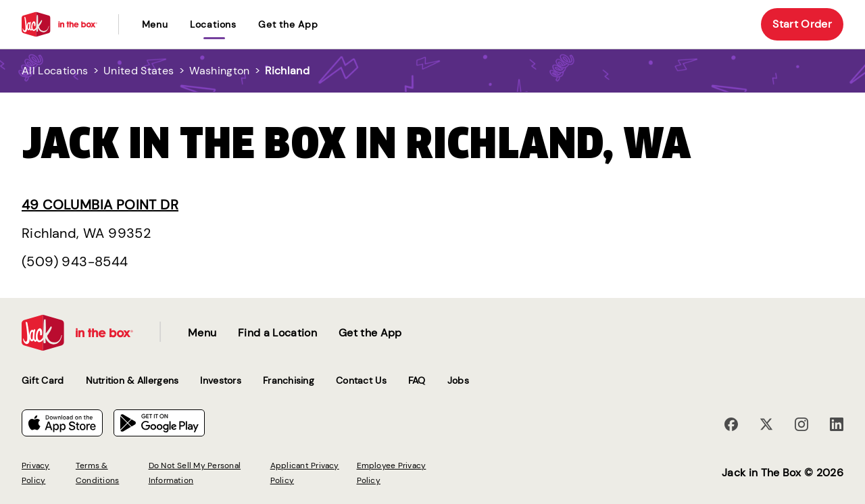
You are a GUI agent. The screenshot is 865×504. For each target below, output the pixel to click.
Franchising (289, 380)
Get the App (288, 24)
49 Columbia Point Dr (100, 205)
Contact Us (361, 380)
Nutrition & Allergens (132, 380)
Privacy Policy (36, 473)
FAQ (417, 380)
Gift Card (43, 380)
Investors (221, 380)
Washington (219, 71)
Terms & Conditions (97, 473)
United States (139, 71)
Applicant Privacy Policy (305, 473)
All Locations (55, 71)
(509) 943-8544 (75, 261)
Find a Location (277, 333)
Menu (155, 24)
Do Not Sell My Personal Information (195, 473)
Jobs (458, 380)
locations (213, 24)
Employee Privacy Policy (392, 473)
